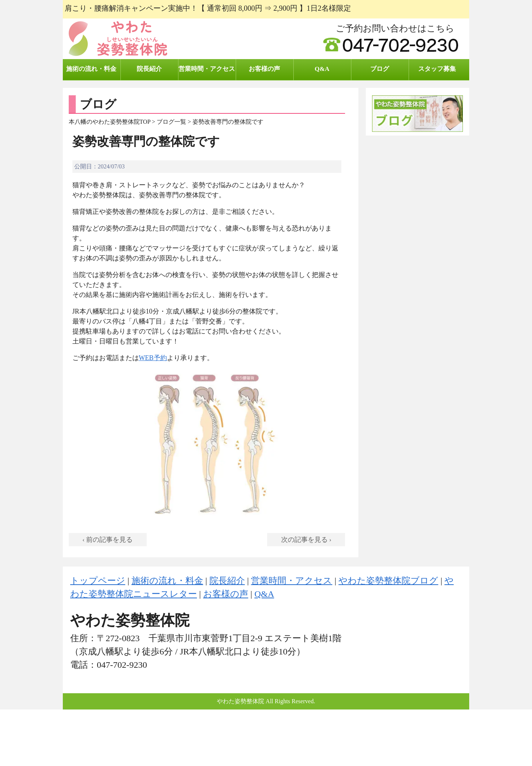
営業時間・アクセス (207, 69)
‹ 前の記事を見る (108, 540)
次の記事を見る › (306, 540)
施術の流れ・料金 (91, 69)
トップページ (98, 581)
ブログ (380, 69)
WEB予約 (153, 358)
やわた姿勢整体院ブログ (388, 581)
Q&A (322, 69)
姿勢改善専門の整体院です (146, 141)
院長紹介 (149, 69)
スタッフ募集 (437, 69)
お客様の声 (264, 69)
